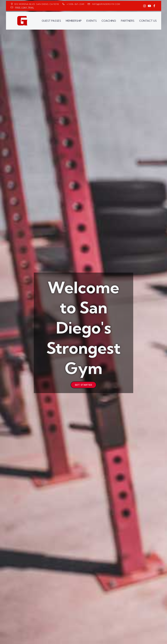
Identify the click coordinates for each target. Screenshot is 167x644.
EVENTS (92, 21)
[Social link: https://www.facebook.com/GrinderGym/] (154, 6)
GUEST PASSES (51, 21)
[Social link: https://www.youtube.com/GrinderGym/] (149, 6)
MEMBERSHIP (74, 21)
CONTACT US (148, 21)
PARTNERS (128, 21)
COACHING (109, 21)
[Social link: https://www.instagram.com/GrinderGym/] (145, 6)
